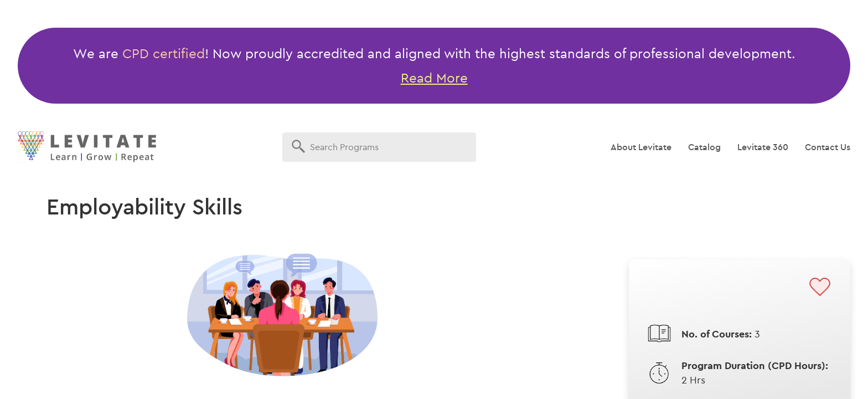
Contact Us (828, 147)
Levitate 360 (763, 147)
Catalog (704, 147)
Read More (434, 78)
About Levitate (641, 147)
